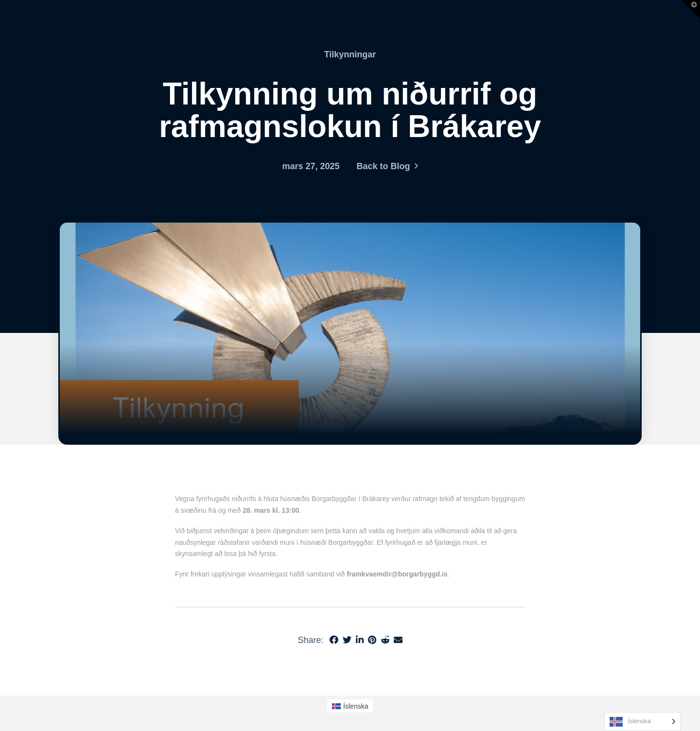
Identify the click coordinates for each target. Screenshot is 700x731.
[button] (691, 9)
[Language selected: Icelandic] (642, 722)
